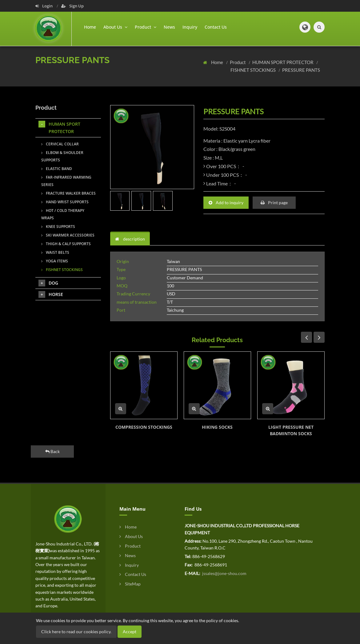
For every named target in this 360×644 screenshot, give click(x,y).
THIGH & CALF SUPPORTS (66, 244)
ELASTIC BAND (57, 169)
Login (44, 6)
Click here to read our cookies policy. (76, 632)
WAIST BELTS (55, 252)
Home (90, 27)
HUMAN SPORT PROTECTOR (283, 62)
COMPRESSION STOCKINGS (144, 427)
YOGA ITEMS (55, 261)
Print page (274, 203)
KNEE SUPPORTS (58, 227)
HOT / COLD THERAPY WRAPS (63, 214)
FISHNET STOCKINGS (254, 70)
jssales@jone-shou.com (224, 573)
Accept (130, 632)
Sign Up (72, 6)
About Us (131, 536)
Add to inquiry (226, 203)
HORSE (51, 294)
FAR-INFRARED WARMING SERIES (66, 181)
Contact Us (216, 27)
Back (52, 451)
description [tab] (130, 239)
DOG (48, 283)
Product (238, 62)
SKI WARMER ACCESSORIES (68, 235)
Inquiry (190, 27)
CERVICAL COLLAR (60, 144)
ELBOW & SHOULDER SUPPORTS (62, 156)
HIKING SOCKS (217, 427)
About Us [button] (115, 27)
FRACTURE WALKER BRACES (68, 193)
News (169, 27)
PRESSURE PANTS (301, 70)
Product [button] (146, 27)
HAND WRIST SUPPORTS (65, 202)
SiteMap (130, 584)
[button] (305, 27)
